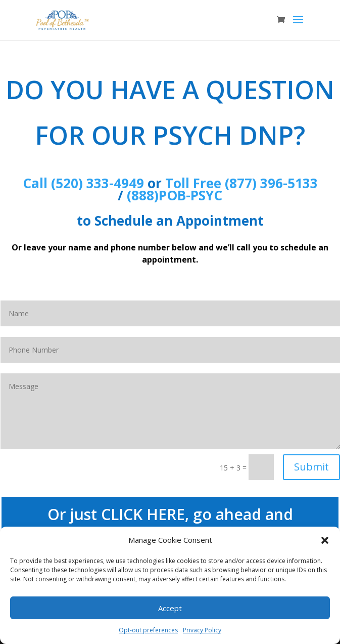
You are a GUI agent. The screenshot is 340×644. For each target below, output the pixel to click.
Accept (170, 608)
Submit (311, 467)
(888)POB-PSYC (175, 195)
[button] (325, 540)
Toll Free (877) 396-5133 (241, 183)
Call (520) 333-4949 (83, 183)
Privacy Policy (202, 630)
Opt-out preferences (148, 630)
